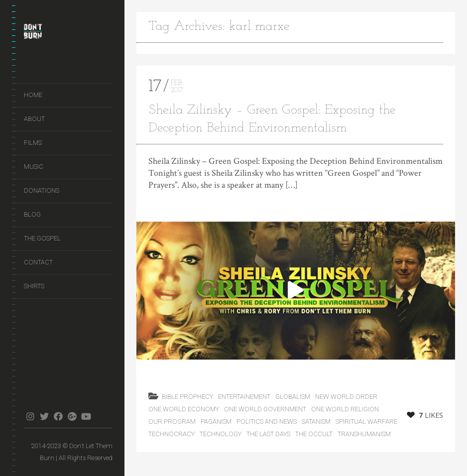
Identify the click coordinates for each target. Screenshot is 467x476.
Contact (38, 262)
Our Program (172, 421)
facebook (58, 416)
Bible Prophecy (187, 397)
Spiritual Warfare (366, 421)
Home (33, 95)
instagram (30, 416)
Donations (42, 190)
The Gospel (42, 238)
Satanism (316, 421)
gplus (72, 416)
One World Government (265, 409)
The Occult (314, 434)
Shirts (34, 286)
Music (34, 167)
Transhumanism (364, 434)
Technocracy (172, 434)
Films (33, 143)
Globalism (293, 397)
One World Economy (184, 409)
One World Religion (345, 409)
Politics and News (267, 421)
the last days (268, 434)
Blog (32, 214)
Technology (221, 434)
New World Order (346, 397)
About (34, 119)
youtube (86, 416)
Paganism (216, 421)
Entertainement (244, 397)
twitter (44, 416)
